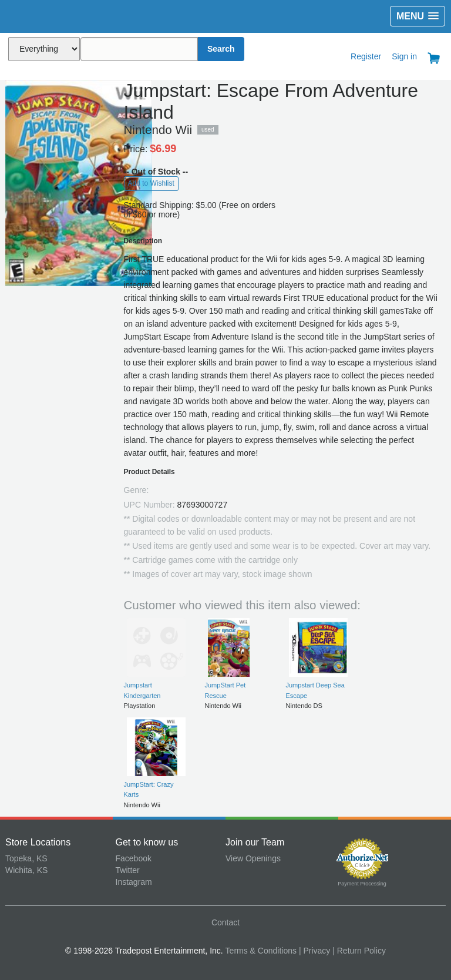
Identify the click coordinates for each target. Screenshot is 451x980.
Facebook (134, 858)
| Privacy (314, 951)
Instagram (134, 882)
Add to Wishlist (151, 183)
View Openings (253, 858)
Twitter (128, 870)
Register (366, 56)
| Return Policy (359, 951)
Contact (225, 922)
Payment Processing (362, 884)
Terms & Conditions (261, 951)
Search (221, 49)
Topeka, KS (26, 858)
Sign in (404, 56)
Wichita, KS (26, 870)
